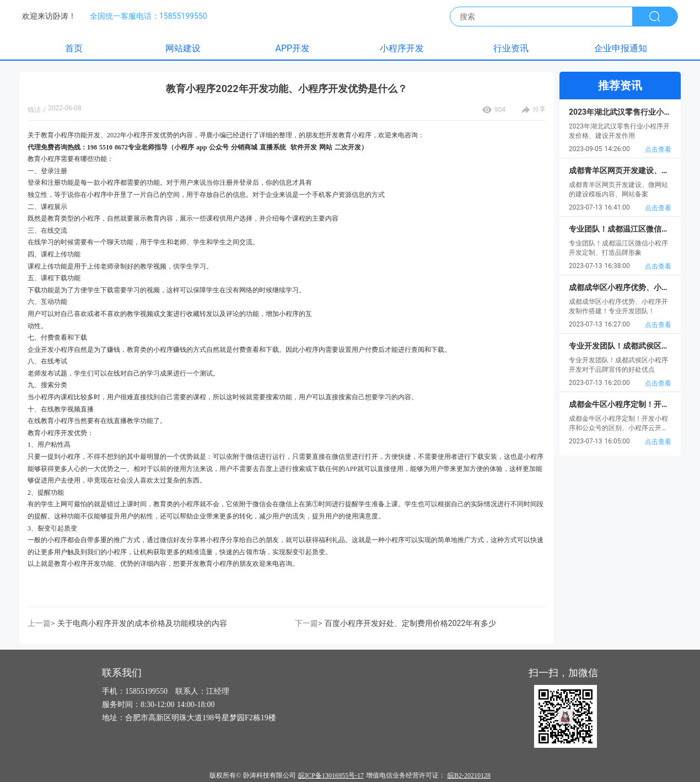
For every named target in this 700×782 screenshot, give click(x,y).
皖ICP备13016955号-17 (331, 775)
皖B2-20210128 (469, 775)
